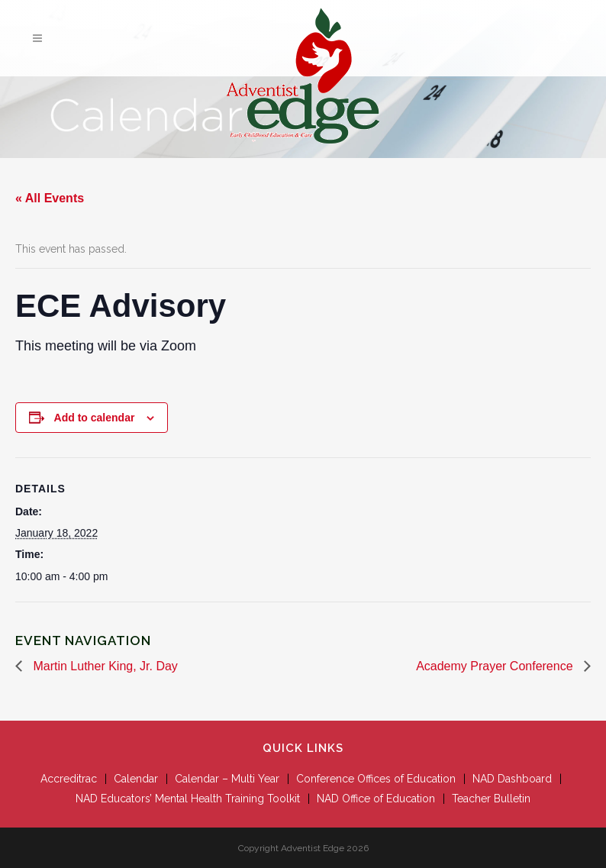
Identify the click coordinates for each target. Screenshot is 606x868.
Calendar (136, 779)
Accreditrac (69, 779)
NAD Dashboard (512, 779)
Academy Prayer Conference (496, 666)
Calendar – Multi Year (227, 779)
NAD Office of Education (376, 799)
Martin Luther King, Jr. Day (104, 666)
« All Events (50, 198)
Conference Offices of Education (376, 779)
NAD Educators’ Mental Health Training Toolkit (188, 799)
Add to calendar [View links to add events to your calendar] (95, 418)
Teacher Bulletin (491, 799)
